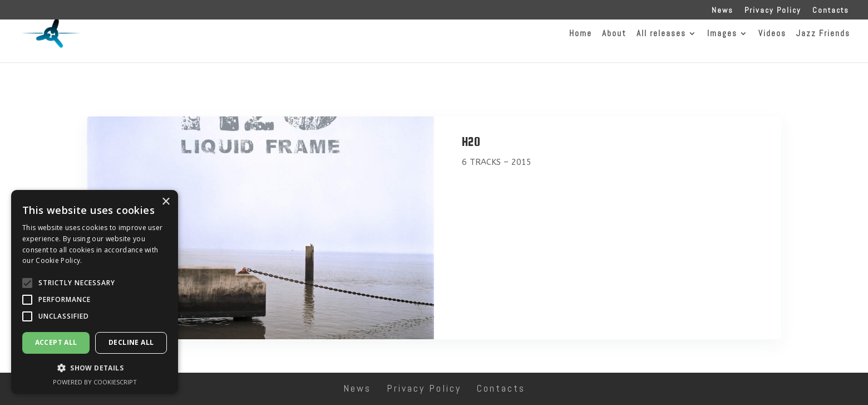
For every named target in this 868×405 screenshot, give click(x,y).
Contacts (831, 11)
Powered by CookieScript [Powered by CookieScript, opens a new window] (95, 382)
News (722, 11)
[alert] (95, 292)
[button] (27, 283)
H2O (471, 141)
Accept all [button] (56, 342)
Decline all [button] (131, 342)
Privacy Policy (773, 11)
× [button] (166, 202)
